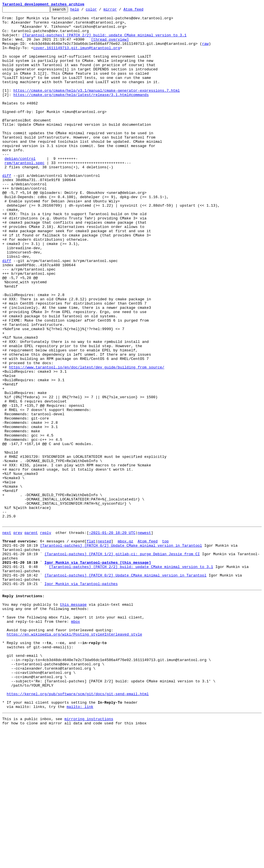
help (83, 11)
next (7, 636)
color (100, 11)
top (165, 647)
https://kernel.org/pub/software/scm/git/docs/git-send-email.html (78, 828)
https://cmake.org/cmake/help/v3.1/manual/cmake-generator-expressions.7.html (97, 107)
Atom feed (142, 11)
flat (91, 647)
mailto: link (80, 844)
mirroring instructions (89, 857)
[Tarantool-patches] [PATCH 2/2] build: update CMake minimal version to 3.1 (104, 41)
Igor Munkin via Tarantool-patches (81, 698)
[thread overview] (110, 46)
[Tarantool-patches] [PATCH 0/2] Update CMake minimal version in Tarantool (121, 652)
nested (104, 647)
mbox (76, 741)
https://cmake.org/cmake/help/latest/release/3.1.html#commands (81, 112)
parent (31, 636)
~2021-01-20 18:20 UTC (112, 636)
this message (73, 721)
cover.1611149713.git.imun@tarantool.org (77, 56)
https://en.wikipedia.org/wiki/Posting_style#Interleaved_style (75, 757)
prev (18, 636)
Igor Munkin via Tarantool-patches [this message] (98, 672)
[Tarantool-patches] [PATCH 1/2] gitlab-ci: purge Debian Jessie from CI (122, 662)
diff (7, 209)
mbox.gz (126, 647)
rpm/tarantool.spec (24, 194)
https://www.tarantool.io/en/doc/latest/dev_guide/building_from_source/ (86, 439)
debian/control (20, 189)
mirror (119, 11)
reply (46, 636)
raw (205, 51)
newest (144, 636)
